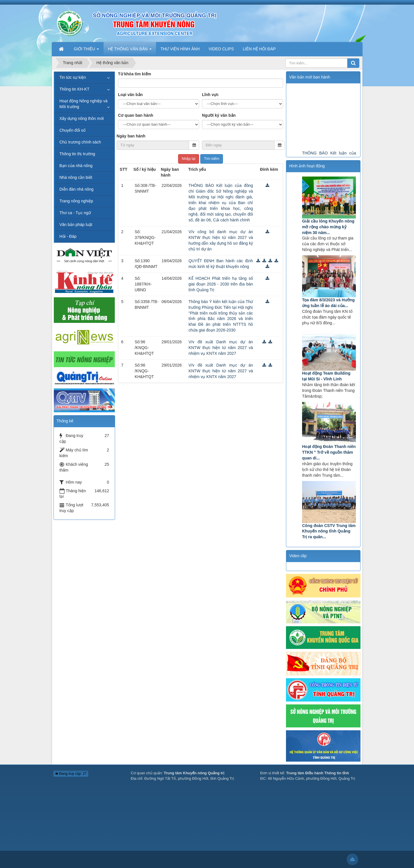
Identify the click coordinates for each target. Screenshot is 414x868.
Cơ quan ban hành (136, 115)
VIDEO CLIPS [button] (221, 49)
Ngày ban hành (131, 136)
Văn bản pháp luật (76, 225)
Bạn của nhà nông (76, 166)
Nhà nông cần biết (76, 177)
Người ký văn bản (219, 115)
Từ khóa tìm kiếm (134, 74)
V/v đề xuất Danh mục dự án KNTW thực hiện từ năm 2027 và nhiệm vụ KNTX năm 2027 (221, 348)
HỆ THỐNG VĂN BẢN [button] (130, 51)
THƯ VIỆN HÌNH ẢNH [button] (180, 49)
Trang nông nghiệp (76, 201)
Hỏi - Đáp (68, 236)
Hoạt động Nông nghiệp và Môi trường (84, 104)
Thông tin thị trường (77, 154)
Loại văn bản (130, 95)
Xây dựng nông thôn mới (82, 118)
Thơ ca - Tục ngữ (75, 213)
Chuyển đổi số (73, 130)
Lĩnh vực (210, 95)
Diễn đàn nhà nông (77, 189)
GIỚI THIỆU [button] (87, 51)
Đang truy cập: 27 (71, 774)
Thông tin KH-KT (75, 89)
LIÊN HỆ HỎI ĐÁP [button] (259, 49)
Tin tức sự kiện (73, 77)
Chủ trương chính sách (80, 142)
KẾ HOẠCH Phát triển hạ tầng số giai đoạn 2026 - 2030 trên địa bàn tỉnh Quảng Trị (221, 284)
